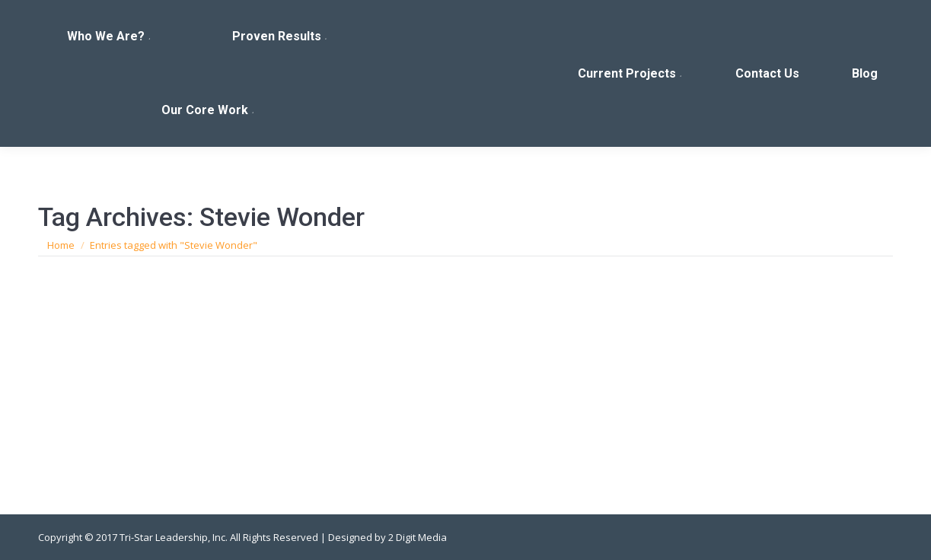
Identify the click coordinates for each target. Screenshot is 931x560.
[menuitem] (110, 37)
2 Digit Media (418, 537)
